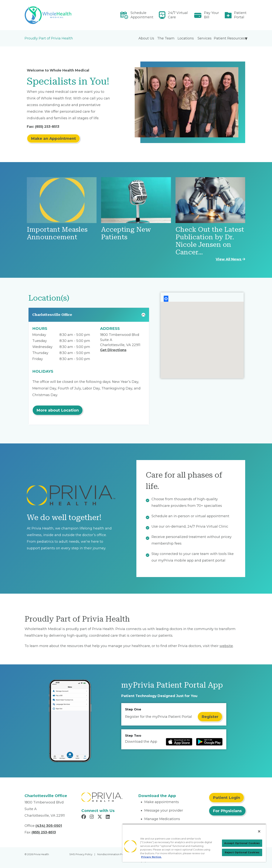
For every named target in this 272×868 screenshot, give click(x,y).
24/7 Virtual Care (178, 15)
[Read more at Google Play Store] (209, 742)
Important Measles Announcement (57, 233)
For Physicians (227, 811)
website (226, 646)
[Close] (259, 831)
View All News (230, 259)
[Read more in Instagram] (92, 817)
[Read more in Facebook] (84, 817)
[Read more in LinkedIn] (108, 817)
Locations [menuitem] (186, 38)
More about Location (58, 410)
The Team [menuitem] (166, 38)
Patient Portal (240, 15)
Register (210, 717)
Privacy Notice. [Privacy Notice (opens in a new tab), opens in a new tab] (151, 857)
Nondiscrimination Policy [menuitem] (112, 854)
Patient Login (226, 798)
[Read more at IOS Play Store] (179, 742)
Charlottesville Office (52, 315)
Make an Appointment (53, 139)
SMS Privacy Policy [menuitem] (81, 854)
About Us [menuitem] (146, 38)
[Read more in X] (100, 817)
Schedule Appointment (142, 15)
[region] (194, 843)
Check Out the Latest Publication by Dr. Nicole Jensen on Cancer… (210, 241)
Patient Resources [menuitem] (229, 38)
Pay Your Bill (211, 15)
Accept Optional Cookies (242, 843)
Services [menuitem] (205, 38)
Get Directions (113, 350)
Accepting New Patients (126, 233)
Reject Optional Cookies (242, 852)
